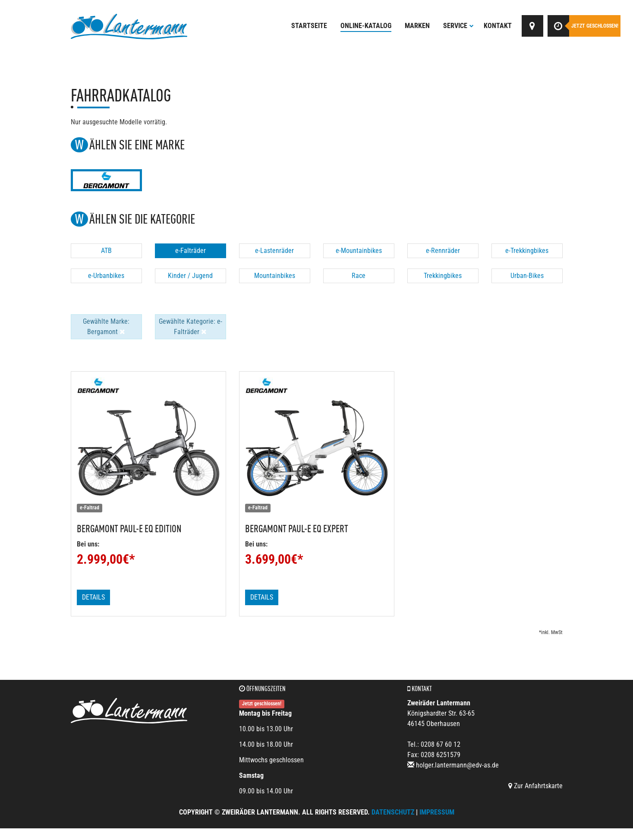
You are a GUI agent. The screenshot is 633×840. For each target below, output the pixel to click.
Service (458, 26)
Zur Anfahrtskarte (535, 786)
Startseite (309, 26)
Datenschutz (393, 812)
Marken (417, 26)
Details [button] (93, 597)
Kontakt (498, 26)
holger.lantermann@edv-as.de (457, 765)
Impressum (437, 812)
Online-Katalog (366, 26)
